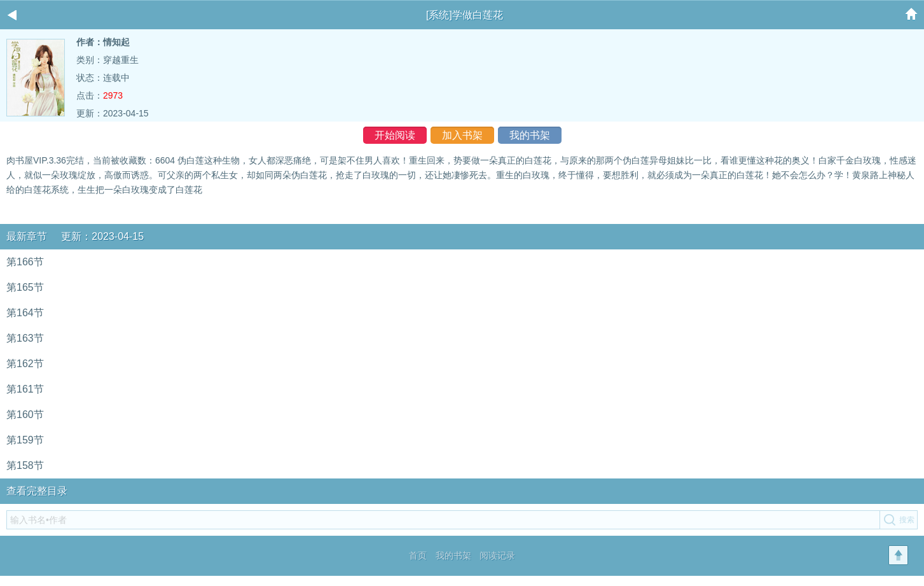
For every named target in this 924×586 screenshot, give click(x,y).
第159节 (25, 440)
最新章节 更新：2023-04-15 (75, 236)
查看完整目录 (37, 491)
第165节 (25, 287)
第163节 (25, 338)
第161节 (25, 389)
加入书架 (462, 135)
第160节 (25, 415)
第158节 (25, 465)
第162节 (25, 364)
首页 (418, 555)
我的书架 (530, 135)
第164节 (25, 313)
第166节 (25, 262)
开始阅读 (395, 135)
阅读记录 (497, 555)
